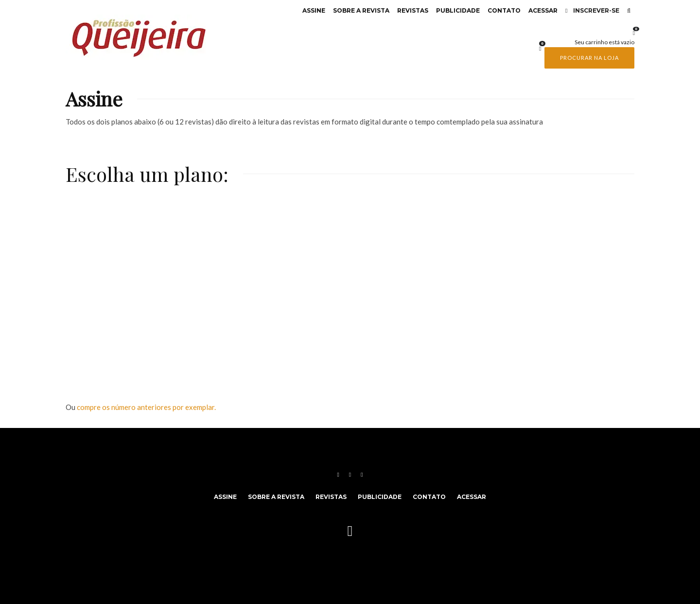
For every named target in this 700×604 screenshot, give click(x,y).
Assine (314, 10)
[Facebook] (338, 475)
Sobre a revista (361, 10)
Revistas (413, 10)
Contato (504, 10)
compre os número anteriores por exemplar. (146, 407)
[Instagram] (350, 475)
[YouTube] (362, 475)
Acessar (543, 10)
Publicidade (458, 10)
